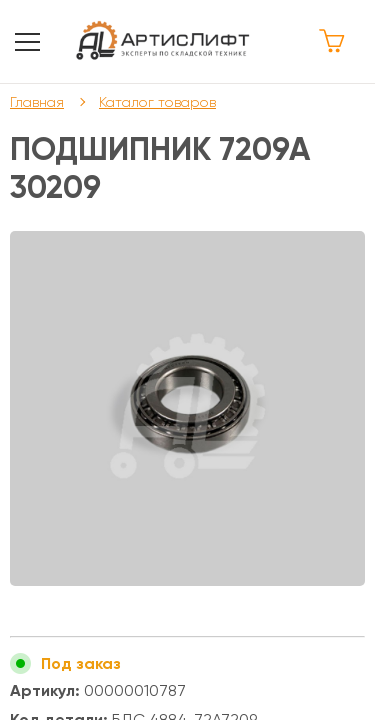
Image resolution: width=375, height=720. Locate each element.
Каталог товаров (157, 102)
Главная (37, 102)
